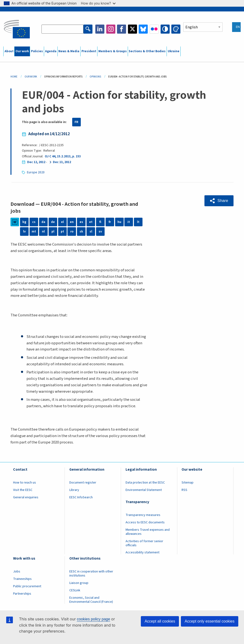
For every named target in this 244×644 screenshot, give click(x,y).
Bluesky (143, 29)
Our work (22, 51)
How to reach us (25, 483)
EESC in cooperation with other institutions (91, 574)
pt (62, 232)
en (72, 222)
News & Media (69, 51)
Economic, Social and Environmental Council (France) (91, 600)
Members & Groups (113, 51)
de (53, 222)
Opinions (95, 77)
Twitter (132, 29)
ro (72, 232)
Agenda (51, 51)
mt (34, 232)
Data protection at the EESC (145, 483)
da (43, 222)
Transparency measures (143, 515)
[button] (219, 201)
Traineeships (22, 579)
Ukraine (174, 51)
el (62, 222)
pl (53, 232)
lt (138, 222)
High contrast (165, 29)
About (9, 51)
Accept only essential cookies (210, 621)
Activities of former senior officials (144, 543)
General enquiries (26, 497)
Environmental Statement (144, 490)
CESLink (75, 590)
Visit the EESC (23, 490)
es (81, 222)
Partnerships (22, 594)
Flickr (154, 29)
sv (100, 232)
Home (14, 77)
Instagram (111, 29)
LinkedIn (100, 29)
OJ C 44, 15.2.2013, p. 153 (63, 156)
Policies (37, 51)
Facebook (122, 29)
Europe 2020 (36, 172)
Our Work (31, 77)
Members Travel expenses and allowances (148, 532)
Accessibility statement (142, 552)
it (129, 222)
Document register (83, 483)
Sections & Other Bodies (147, 51)
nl (43, 232)
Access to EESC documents (145, 522)
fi (100, 222)
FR (76, 122)
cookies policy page (93, 619)
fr (110, 222)
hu (119, 222)
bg (24, 222)
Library (74, 490)
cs (34, 222)
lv (24, 232)
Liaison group (79, 583)
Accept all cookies (160, 621)
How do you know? (98, 3)
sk (81, 232)
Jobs (17, 572)
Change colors (176, 29)
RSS (184, 490)
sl (91, 232)
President (89, 51)
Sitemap (188, 483)
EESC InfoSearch (81, 497)
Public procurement (27, 586)
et (91, 222)
